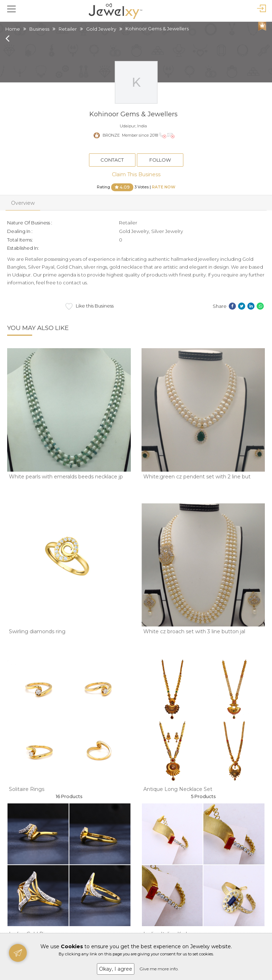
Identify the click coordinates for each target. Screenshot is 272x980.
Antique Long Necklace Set (178, 789)
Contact (112, 160)
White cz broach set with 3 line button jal (194, 631)
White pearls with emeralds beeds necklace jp (66, 477)
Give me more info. (159, 969)
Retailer (68, 29)
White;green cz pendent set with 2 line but (197, 477)
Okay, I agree (116, 969)
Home (13, 29)
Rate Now (164, 187)
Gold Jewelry (101, 29)
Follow (160, 160)
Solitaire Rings (27, 789)
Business (39, 29)
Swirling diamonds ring (37, 631)
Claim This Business (136, 174)
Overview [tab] (23, 203)
